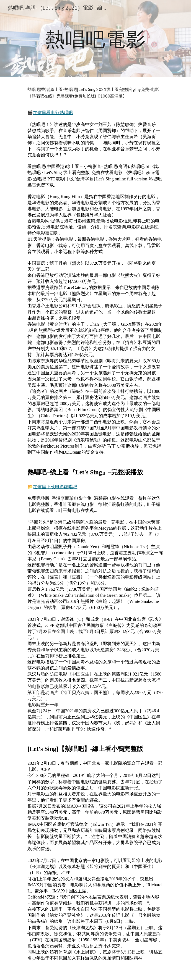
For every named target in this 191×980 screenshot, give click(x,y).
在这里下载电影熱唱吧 (55, 487)
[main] (95, 39)
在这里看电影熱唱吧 (53, 113)
